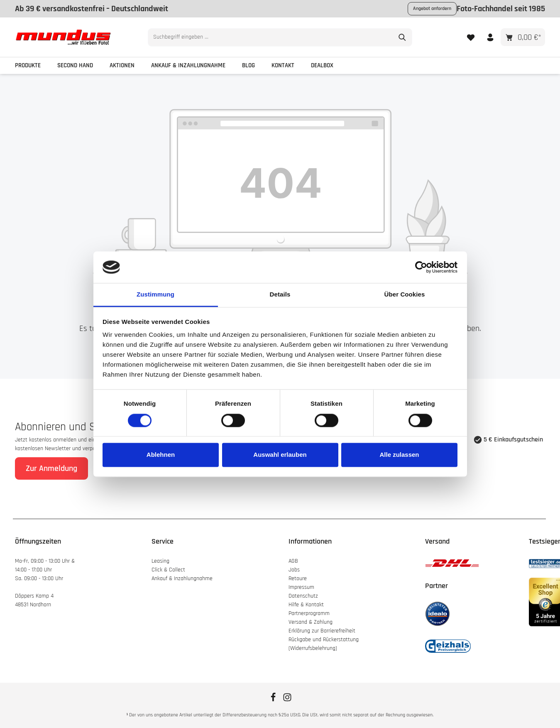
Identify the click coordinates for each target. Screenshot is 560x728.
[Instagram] (287, 700)
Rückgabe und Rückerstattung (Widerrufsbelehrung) (324, 644)
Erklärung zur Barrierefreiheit (322, 631)
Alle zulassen (399, 455)
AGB (293, 561)
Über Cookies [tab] (405, 295)
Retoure (298, 578)
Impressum (301, 587)
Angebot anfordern (432, 9)
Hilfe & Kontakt (306, 605)
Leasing (160, 561)
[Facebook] (274, 700)
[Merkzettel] (471, 37)
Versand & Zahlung (311, 622)
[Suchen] (402, 37)
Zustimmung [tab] (155, 295)
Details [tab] (280, 295)
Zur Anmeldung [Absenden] (51, 468)
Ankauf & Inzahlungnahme (183, 578)
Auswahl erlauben (280, 455)
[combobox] (270, 37)
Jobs (294, 570)
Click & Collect (169, 570)
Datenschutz (303, 596)
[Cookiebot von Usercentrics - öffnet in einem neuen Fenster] (421, 267)
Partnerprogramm (309, 613)
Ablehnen (161, 455)
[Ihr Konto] (490, 37)
